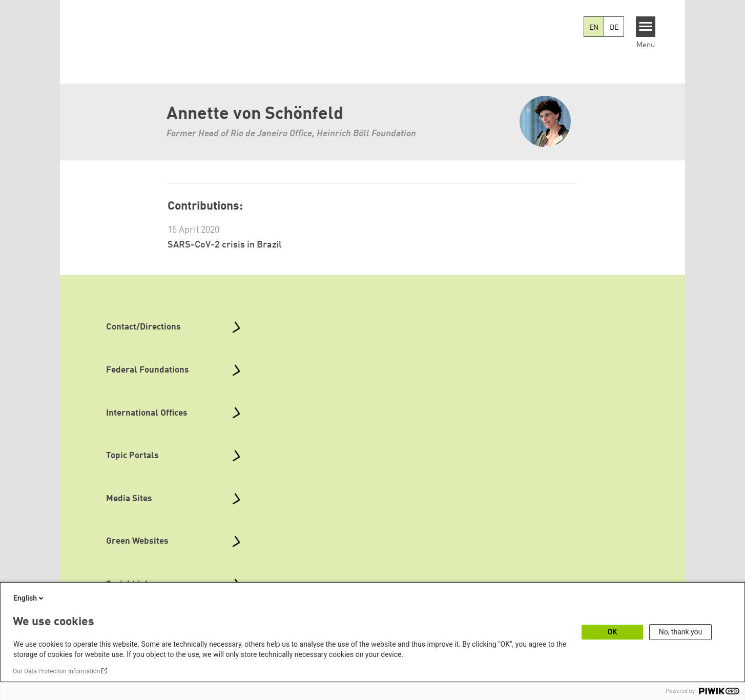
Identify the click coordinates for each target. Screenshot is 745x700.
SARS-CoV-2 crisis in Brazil (225, 245)
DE (614, 28)
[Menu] (646, 27)
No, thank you (681, 632)
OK (613, 632)
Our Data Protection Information (56, 671)
